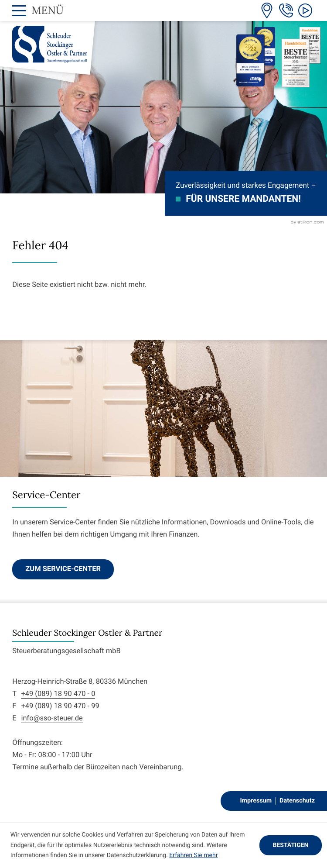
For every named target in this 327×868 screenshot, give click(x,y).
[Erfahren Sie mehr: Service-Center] (63, 569)
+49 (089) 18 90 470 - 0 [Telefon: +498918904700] (58, 694)
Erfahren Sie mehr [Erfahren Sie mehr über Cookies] (193, 855)
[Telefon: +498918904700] (286, 10)
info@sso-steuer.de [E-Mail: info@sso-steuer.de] (52, 718)
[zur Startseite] (50, 44)
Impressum (256, 801)
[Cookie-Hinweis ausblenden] (291, 845)
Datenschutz (297, 801)
